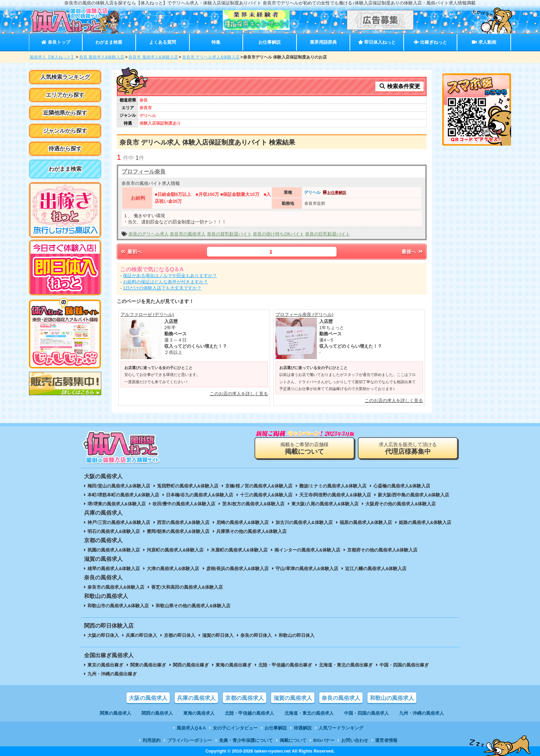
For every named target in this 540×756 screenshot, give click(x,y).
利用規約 (152, 740)
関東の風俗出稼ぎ (148, 665)
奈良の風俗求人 (341, 698)
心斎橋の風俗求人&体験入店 (402, 486)
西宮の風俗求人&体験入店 (183, 522)
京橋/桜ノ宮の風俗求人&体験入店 (259, 486)
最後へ (413, 252)
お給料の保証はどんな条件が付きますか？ (165, 282)
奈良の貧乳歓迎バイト (229, 234)
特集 (216, 42)
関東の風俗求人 (116, 713)
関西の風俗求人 (157, 713)
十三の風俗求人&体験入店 (266, 495)
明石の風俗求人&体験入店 (114, 531)
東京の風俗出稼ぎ (105, 665)
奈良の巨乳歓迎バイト (328, 234)
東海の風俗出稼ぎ (233, 665)
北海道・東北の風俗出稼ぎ (346, 665)
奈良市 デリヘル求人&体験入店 (211, 57)
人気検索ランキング (65, 77)
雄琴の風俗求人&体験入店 (114, 569)
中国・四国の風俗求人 (366, 713)
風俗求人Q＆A (191, 728)
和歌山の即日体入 (297, 635)
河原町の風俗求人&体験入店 (175, 550)
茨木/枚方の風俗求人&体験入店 (253, 504)
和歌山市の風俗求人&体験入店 (118, 606)
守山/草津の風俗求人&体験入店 (307, 569)
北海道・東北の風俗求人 (309, 713)
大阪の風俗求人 (148, 698)
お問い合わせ (355, 740)
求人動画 (484, 42)
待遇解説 (303, 728)
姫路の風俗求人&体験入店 (425, 522)
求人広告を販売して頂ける (408, 448)
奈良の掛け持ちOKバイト (278, 234)
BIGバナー (324, 740)
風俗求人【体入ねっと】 (52, 57)
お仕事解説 (269, 42)
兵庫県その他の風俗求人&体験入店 (251, 531)
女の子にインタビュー (235, 728)
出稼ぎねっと (430, 42)
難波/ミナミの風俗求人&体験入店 (333, 486)
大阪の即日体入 (103, 635)
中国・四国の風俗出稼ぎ (404, 665)
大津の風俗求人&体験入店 (173, 569)
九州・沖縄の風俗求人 (422, 713)
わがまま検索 (109, 42)
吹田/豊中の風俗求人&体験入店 (184, 504)
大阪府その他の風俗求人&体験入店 (401, 504)
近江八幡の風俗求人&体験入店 (376, 569)
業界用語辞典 (323, 42)
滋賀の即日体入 (218, 635)
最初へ (131, 252)
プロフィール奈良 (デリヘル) (304, 314)
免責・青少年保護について (246, 740)
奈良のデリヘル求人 (149, 234)
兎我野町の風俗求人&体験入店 (188, 486)
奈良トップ (56, 42)
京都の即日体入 (180, 635)
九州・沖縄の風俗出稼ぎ (112, 674)
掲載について (293, 740)
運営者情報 (386, 740)
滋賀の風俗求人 (293, 698)
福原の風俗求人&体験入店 (366, 522)
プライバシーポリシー (190, 740)
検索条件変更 (399, 86)
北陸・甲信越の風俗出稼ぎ (285, 665)
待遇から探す (65, 149)
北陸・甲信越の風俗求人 (250, 713)
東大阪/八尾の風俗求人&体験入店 (325, 504)
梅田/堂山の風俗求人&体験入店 (119, 486)
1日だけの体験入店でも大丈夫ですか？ (162, 288)
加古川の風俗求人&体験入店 (304, 522)
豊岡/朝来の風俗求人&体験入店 (178, 531)
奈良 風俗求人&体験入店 (102, 57)
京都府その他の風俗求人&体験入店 (382, 550)
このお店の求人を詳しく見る (239, 394)
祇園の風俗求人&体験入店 (114, 550)
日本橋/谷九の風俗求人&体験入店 (200, 495)
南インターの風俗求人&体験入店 (307, 550)
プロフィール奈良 (144, 172)
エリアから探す (65, 95)
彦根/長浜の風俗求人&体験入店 (238, 569)
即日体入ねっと (377, 42)
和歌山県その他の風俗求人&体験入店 (193, 606)
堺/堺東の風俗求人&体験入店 (117, 504)
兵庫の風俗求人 (196, 698)
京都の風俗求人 (245, 698)
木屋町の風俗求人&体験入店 (239, 550)
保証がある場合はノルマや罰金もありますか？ (170, 276)
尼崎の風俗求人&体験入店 (242, 522)
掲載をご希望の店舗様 (304, 448)
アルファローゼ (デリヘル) (147, 314)
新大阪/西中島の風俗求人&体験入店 (414, 495)
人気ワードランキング (341, 728)
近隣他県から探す (65, 113)
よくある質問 (163, 42)
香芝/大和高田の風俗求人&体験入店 (187, 587)
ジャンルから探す (65, 131)
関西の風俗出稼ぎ (191, 665)
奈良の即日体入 (256, 635)
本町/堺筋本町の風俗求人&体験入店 (123, 495)
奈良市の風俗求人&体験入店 (116, 587)
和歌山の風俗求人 (392, 698)
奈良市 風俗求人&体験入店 (153, 57)
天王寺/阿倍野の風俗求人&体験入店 (335, 495)
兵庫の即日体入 (141, 635)
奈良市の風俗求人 (188, 234)
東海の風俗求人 (199, 713)
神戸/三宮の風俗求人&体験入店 (119, 522)
